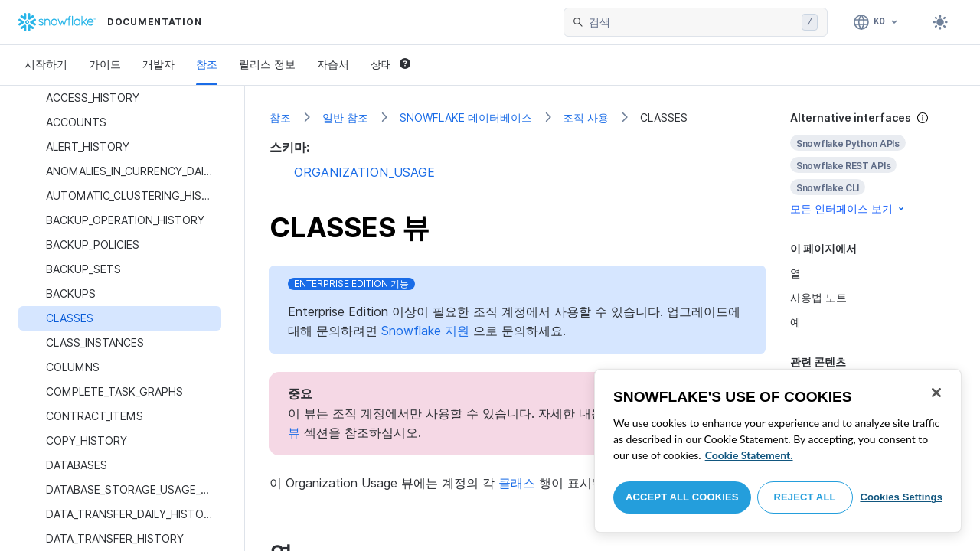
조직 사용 (586, 117)
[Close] (936, 393)
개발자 (158, 64)
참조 (207, 64)
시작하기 (46, 64)
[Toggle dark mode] (940, 22)
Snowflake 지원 (425, 331)
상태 (390, 64)
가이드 (105, 64)
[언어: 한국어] (876, 22)
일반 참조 (345, 117)
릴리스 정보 (267, 64)
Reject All (805, 497)
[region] (778, 451)
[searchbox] (692, 22)
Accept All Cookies (682, 497)
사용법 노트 (818, 297)
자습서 (333, 64)
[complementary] (873, 163)
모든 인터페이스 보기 (848, 209)
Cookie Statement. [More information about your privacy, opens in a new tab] (749, 455)
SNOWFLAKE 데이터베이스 (466, 117)
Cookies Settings (901, 497)
